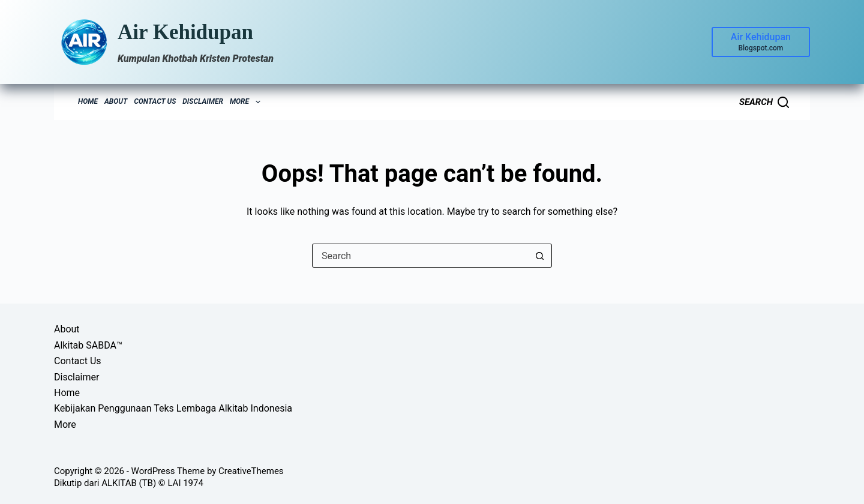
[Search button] (539, 256)
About (116, 101)
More (247, 102)
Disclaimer (203, 101)
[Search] (764, 102)
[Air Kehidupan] (761, 42)
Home (88, 101)
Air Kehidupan (185, 32)
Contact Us (155, 101)
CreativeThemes (251, 471)
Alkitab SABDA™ (88, 345)
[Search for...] (420, 256)
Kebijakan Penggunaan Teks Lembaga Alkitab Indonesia (173, 408)
